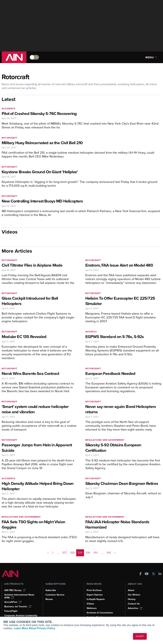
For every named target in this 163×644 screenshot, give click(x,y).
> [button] (115, 553)
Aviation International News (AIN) (19, 596)
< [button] (48, 553)
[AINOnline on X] (154, 574)
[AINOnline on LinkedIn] (160, 574)
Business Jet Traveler (18, 607)
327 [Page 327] (64, 553)
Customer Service (55, 595)
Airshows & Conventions (100, 613)
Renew (49, 599)
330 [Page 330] (88, 553)
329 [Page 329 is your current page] (80, 553)
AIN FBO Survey (15, 590)
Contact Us (134, 604)
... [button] (58, 553)
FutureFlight (11, 611)
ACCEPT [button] (140, 636)
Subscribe (51, 590)
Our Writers (134, 595)
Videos (90, 604)
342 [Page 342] (109, 553)
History (132, 599)
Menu (151, 57)
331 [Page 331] (96, 553)
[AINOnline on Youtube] (147, 574)
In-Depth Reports (96, 599)
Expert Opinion (95, 595)
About (131, 590)
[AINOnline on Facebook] (141, 574)
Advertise (135, 608)
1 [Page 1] (53, 553)
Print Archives (94, 590)
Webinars (92, 608)
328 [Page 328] (72, 553)
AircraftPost (13, 602)
